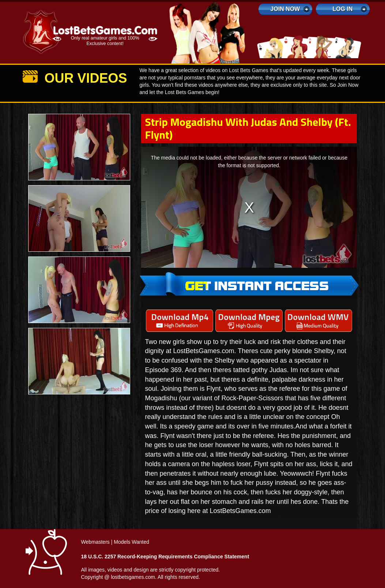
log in (342, 9)
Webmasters (95, 542)
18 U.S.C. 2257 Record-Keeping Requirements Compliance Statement (165, 557)
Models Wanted (131, 542)
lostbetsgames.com (133, 577)
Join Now (285, 9)
